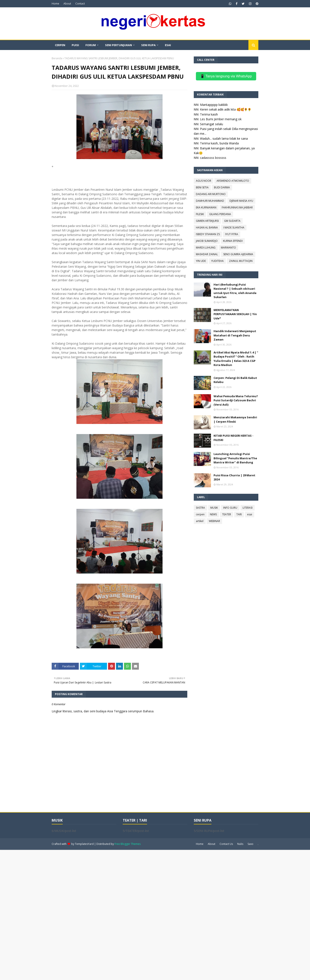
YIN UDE (201, 261)
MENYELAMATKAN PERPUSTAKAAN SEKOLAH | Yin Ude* (235, 314)
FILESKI (200, 214)
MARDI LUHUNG (206, 248)
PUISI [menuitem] (75, 45)
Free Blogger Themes (128, 844)
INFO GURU (230, 508)
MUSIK (214, 508)
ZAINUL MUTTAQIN (241, 261)
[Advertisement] (129, 914)
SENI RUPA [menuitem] (148, 45)
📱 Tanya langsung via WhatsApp (226, 76)
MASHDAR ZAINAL (207, 254)
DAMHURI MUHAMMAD (210, 201)
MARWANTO (228, 248)
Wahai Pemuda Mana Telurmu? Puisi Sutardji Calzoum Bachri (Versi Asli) (236, 400)
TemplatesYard (84, 844)
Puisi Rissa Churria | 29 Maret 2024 (234, 477)
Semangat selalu (212, 124)
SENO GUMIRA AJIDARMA (238, 254)
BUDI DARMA (222, 187)
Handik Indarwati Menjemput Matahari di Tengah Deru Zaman (235, 335)
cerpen (200, 514)
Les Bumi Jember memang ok (221, 119)
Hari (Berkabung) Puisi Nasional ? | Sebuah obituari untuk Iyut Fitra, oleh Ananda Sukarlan (235, 291)
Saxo (250, 844)
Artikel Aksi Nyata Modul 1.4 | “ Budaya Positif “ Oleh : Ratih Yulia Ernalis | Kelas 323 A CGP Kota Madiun (236, 359)
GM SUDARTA (232, 221)
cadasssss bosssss (213, 158)
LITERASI (248, 508)
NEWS (213, 514)
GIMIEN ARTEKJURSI (207, 221)
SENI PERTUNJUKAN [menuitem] (119, 45)
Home (55, 4)
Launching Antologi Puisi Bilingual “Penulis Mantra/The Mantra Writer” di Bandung (235, 458)
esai (250, 514)
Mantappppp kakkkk (214, 105)
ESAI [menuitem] (168, 45)
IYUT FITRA (232, 234)
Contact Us (226, 844)
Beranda (57, 58)
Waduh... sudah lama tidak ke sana (224, 138)
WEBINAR (214, 521)
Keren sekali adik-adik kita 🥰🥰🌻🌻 (226, 109)
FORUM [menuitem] (91, 45)
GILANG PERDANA (220, 214)
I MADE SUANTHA (234, 227)
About (67, 4)
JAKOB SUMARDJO (207, 241)
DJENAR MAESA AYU (241, 201)
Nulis (240, 844)
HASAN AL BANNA (207, 227)
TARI (239, 514)
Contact (80, 4)
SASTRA (200, 508)
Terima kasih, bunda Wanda (219, 143)
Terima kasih (209, 114)
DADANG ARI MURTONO (211, 194)
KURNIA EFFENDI (233, 241)
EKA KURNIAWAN (206, 207)
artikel (200, 521)
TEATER (227, 514)
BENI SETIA (202, 187)
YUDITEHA (217, 261)
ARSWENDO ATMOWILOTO (233, 181)
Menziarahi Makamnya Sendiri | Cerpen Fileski (235, 419)
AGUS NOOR (204, 181)
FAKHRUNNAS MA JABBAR (237, 207)
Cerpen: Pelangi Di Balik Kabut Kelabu (235, 380)
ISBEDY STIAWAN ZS (208, 234)
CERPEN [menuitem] (60, 45)
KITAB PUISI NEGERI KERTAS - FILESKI (233, 438)
